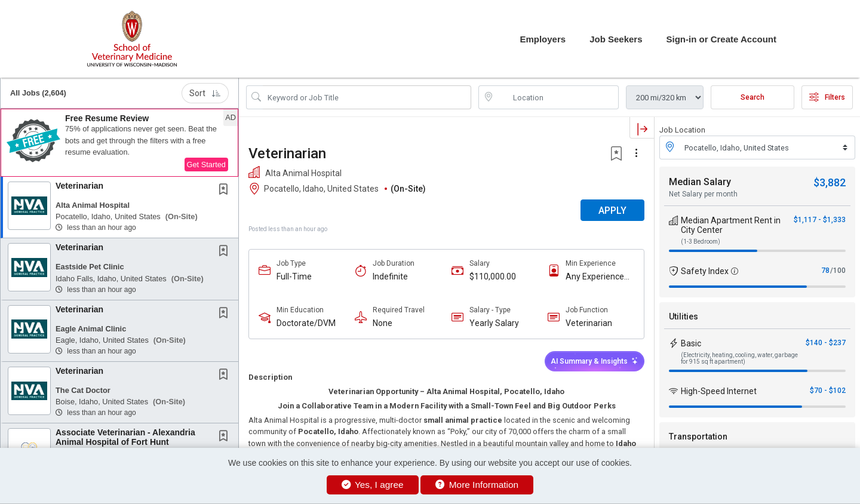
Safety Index (705, 271)
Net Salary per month (703, 194)
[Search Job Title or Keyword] (367, 97)
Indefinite (390, 276)
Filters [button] (827, 97)
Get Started (206, 165)
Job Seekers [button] (616, 39)
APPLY (612, 210)
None (383, 323)
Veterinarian (79, 186)
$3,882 (830, 182)
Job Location (682, 130)
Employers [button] (543, 39)
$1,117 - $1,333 (820, 220)
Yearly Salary (494, 323)
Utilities (684, 316)
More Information (477, 485)
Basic (691, 343)
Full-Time (294, 276)
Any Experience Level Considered (598, 277)
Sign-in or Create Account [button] (721, 39)
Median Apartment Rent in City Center (731, 225)
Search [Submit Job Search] (752, 97)
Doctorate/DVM (306, 323)
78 (825, 271)
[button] (119, 143)
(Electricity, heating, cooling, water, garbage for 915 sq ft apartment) (739, 358)
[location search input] (557, 97)
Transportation (698, 437)
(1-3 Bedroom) (701, 242)
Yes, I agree (373, 485)
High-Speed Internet (719, 391)
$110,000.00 (493, 276)
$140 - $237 (826, 343)
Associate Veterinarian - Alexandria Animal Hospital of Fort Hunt (125, 437)
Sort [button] (205, 93)
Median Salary (700, 182)
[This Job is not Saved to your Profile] (226, 190)
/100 (838, 271)
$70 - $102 (828, 391)
